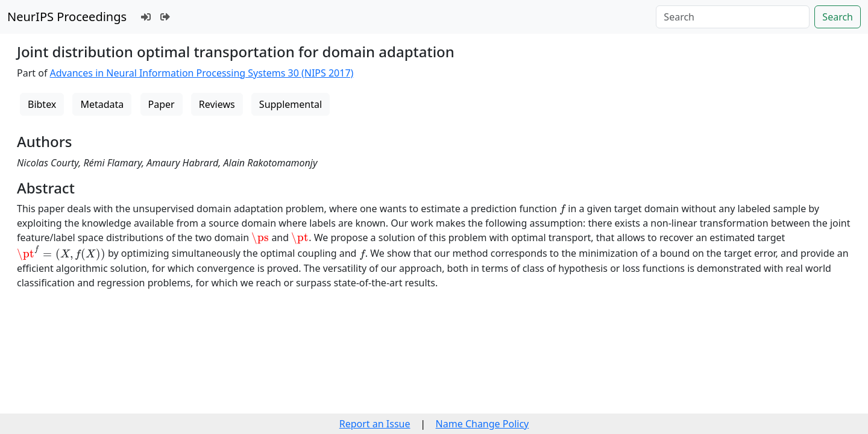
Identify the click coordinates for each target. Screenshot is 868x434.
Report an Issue (375, 424)
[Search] (733, 17)
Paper (162, 104)
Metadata (102, 104)
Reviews (217, 104)
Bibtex (42, 104)
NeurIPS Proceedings (67, 17)
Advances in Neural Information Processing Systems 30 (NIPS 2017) (202, 73)
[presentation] (562, 209)
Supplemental (291, 104)
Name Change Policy (483, 424)
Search (838, 17)
